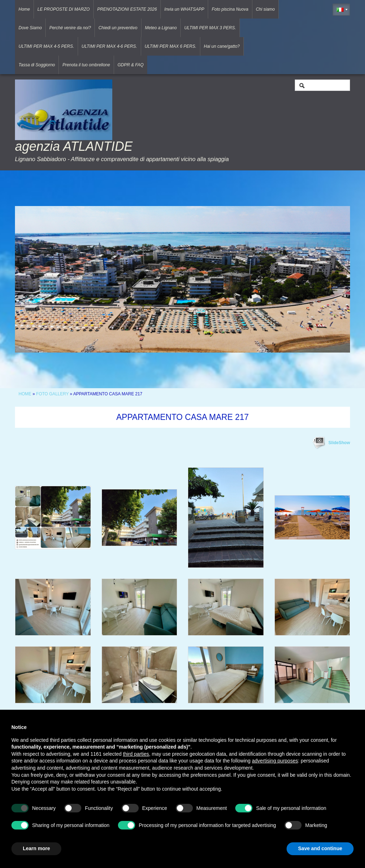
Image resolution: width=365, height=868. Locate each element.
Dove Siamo (30, 28)
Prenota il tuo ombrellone (86, 65)
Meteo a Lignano (161, 28)
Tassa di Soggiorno (37, 65)
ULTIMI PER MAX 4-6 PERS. (109, 46)
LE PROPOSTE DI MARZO (64, 9)
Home (24, 9)
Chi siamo (265, 9)
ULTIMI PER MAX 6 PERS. (171, 46)
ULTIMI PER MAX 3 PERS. (210, 28)
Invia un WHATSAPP (184, 9)
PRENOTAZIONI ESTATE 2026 (127, 9)
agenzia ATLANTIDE (74, 146)
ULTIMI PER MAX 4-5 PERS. (46, 46)
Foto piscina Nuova (230, 9)
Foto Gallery (53, 394)
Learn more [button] (36, 848)
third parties (136, 754)
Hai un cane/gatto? (222, 46)
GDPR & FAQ (131, 65)
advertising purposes (275, 761)
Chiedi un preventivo (118, 28)
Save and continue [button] (320, 848)
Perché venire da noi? (70, 28)
